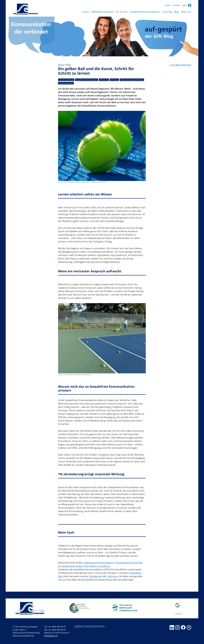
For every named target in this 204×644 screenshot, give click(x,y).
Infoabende (95, 576)
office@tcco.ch (51, 636)
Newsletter (136, 573)
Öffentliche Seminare (102, 12)
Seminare (113, 576)
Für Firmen (122, 12)
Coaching (167, 12)
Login (186, 5)
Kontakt (176, 5)
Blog (176, 12)
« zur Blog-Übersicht (180, 65)
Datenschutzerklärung (23, 636)
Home (168, 5)
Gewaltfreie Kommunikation (145, 12)
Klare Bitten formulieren (97, 566)
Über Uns (186, 12)
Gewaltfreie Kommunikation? (99, 563)
